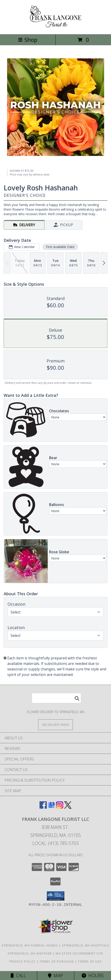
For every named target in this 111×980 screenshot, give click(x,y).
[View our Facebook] (43, 807)
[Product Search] (56, 698)
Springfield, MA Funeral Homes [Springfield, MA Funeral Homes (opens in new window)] (30, 945)
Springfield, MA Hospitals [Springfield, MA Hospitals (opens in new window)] (86, 945)
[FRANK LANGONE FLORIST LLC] (56, 27)
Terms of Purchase (57, 961)
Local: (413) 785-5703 (55, 843)
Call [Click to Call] (18, 976)
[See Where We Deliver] (55, 724)
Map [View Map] (55, 976)
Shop (28, 40)
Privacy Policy (22, 961)
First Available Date (60, 247)
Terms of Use (90, 961)
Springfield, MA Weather (30, 953)
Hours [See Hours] (93, 976)
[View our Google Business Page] (51, 807)
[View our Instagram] (60, 807)
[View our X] (68, 807)
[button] (56, 896)
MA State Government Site (79, 953)
